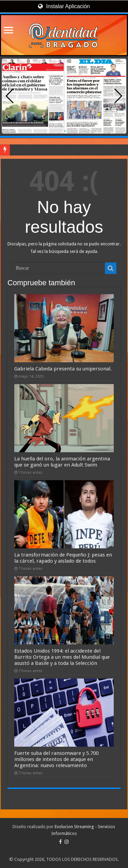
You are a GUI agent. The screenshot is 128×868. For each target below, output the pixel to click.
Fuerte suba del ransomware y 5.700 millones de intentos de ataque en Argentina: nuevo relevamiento (56, 759)
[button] (118, 96)
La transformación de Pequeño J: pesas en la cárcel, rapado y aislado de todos (63, 558)
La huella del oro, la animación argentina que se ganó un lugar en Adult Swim (62, 462)
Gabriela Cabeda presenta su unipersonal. (63, 369)
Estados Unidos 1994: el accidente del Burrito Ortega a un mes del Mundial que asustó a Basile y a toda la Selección (62, 657)
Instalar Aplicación (64, 6)
